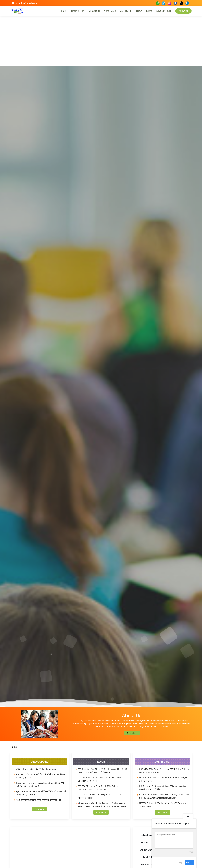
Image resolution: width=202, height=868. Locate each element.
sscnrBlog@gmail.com (26, 3)
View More (40, 809)
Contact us (94, 11)
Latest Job (126, 11)
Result (139, 11)
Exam (149, 11)
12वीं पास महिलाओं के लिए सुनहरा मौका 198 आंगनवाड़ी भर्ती (39, 800)
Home (63, 11)
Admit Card (110, 11)
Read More (132, 733)
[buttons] (158, 3)
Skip (181, 862)
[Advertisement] (101, 45)
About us (183, 11)
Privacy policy (77, 11)
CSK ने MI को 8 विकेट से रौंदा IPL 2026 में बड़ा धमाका (37, 769)
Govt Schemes (164, 11)
